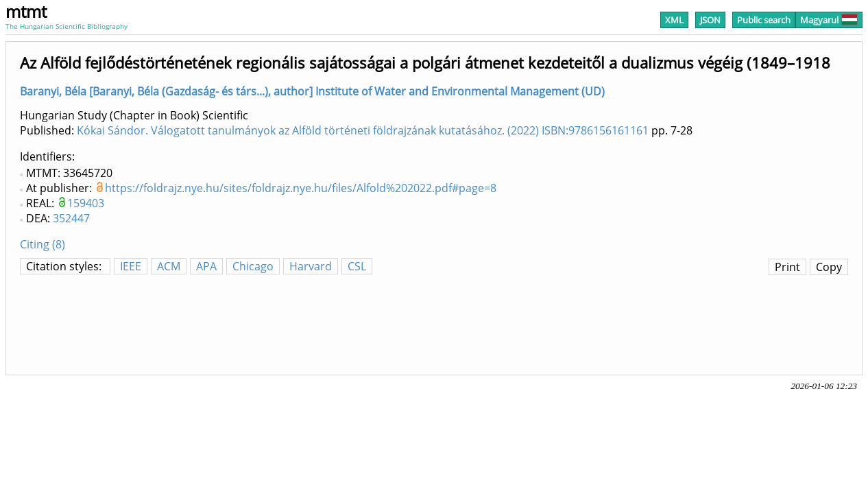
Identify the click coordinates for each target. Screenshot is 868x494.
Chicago (253, 266)
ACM (169, 266)
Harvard (311, 266)
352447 (71, 218)
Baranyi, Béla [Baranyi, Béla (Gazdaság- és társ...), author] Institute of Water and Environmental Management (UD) (312, 91)
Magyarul (829, 20)
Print (787, 267)
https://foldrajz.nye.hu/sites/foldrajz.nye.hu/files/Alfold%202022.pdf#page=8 (301, 188)
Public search (764, 20)
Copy (829, 267)
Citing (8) (43, 244)
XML (674, 20)
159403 (86, 203)
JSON (710, 20)
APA (206, 266)
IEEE (131, 266)
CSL (357, 266)
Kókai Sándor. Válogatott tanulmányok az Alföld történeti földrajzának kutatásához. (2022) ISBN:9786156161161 (363, 130)
